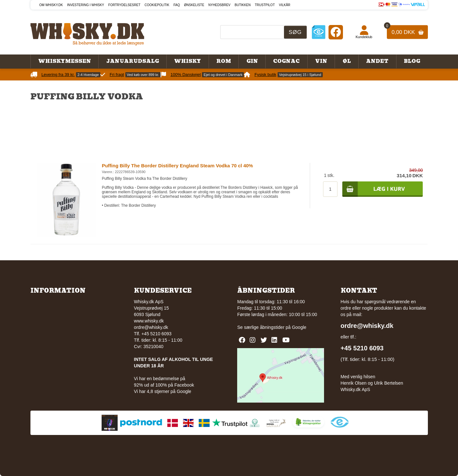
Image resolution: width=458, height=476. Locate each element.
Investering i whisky (86, 5)
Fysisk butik (265, 75)
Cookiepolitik (157, 5)
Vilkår (285, 5)
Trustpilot (265, 5)
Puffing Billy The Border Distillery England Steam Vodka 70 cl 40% (178, 166)
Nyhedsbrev (219, 5)
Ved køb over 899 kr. (143, 75)
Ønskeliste (194, 5)
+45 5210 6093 (362, 348)
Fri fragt (117, 75)
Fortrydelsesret (124, 5)
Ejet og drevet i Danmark (223, 75)
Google (299, 327)
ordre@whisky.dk (151, 327)
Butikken (243, 5)
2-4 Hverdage (88, 75)
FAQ (177, 5)
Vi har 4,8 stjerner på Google (163, 391)
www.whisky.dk (149, 321)
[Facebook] (336, 32)
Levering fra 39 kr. (58, 75)
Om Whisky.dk (51, 5)
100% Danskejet (186, 75)
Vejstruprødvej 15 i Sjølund (300, 75)
